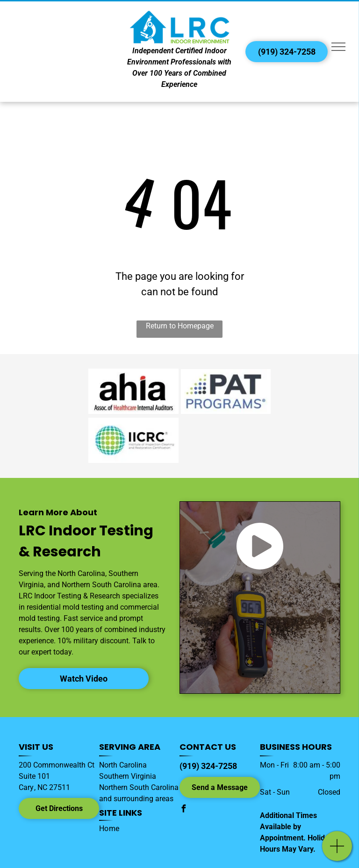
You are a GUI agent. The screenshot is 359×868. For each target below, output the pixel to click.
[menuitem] (139, 829)
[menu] (338, 47)
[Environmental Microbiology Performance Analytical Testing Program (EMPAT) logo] (226, 391)
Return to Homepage (180, 326)
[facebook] (183, 810)
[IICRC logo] (133, 441)
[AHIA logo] (133, 391)
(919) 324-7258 (208, 766)
